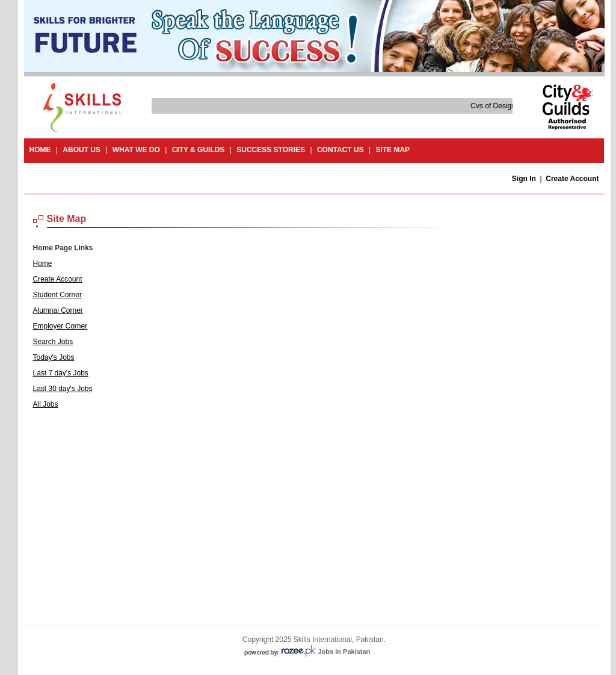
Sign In (524, 179)
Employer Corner (60, 326)
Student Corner (57, 295)
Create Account (572, 179)
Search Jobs (53, 342)
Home (40, 150)
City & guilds (199, 150)
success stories (271, 150)
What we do (136, 150)
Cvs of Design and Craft (509, 106)
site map (393, 150)
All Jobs (46, 404)
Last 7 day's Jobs (61, 373)
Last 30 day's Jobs (63, 389)
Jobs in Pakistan (344, 652)
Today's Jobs (54, 357)
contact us (340, 150)
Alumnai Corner (58, 310)
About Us (82, 150)
